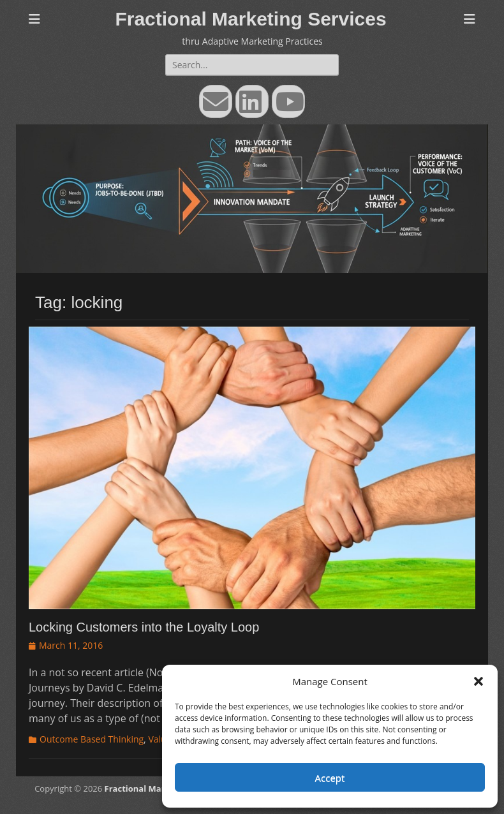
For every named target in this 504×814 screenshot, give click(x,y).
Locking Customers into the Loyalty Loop (144, 627)
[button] (478, 681)
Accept (330, 778)
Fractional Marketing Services (250, 19)
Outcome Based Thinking (92, 739)
